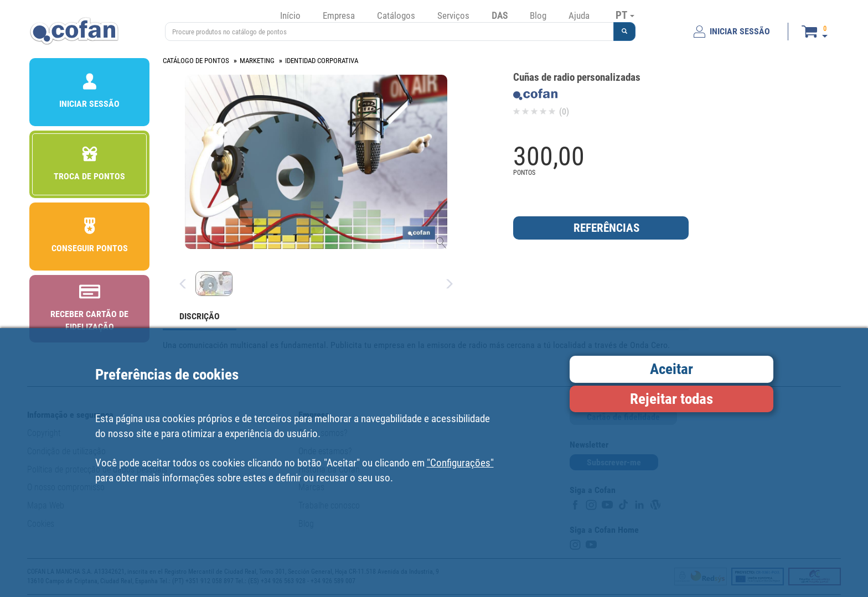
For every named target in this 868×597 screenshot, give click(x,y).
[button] (624, 32)
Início (290, 15)
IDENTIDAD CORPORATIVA (322, 61)
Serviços (453, 15)
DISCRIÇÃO (200, 316)
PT (625, 15)
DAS (500, 15)
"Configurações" (460, 463)
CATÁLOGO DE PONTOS (196, 61)
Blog (538, 15)
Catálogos (396, 15)
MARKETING (257, 61)
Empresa (339, 15)
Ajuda (579, 15)
